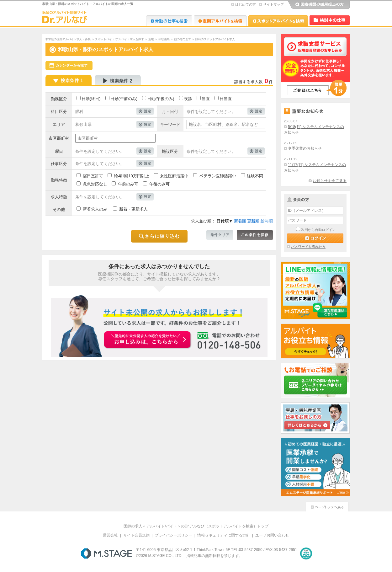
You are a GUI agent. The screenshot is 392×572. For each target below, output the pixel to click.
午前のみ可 (128, 184)
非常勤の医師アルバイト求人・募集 (68, 39)
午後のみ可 (159, 184)
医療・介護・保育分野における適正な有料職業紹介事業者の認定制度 (306, 553)
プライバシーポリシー (173, 535)
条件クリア (220, 235)
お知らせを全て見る (330, 181)
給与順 (267, 221)
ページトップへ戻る (327, 506)
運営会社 (110, 535)
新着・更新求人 (133, 209)
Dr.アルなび (220, 21)
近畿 (151, 39)
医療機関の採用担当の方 (318, 5)
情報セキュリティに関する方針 (224, 535)
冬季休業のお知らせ (305, 148)
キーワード (170, 124)
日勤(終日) (91, 99)
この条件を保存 (255, 235)
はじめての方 (246, 4)
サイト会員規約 (136, 535)
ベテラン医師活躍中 (218, 176)
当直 (206, 99)
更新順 (253, 221)
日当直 (226, 99)
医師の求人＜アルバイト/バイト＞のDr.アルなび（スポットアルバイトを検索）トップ (196, 526)
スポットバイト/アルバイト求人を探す (119, 39)
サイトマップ (273, 4)
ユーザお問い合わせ (272, 535)
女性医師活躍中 (174, 176)
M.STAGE (106, 553)
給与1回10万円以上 (132, 176)
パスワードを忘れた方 (308, 247)
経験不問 (255, 176)
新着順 (240, 221)
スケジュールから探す (69, 66)
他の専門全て (183, 39)
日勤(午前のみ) (124, 99)
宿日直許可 (93, 176)
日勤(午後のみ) (161, 99)
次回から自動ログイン (318, 230)
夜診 (188, 99)
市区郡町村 (59, 138)
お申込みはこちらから (148, 340)
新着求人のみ (95, 209)
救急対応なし (95, 184)
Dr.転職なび (169, 21)
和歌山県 (164, 39)
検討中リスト (330, 20)
